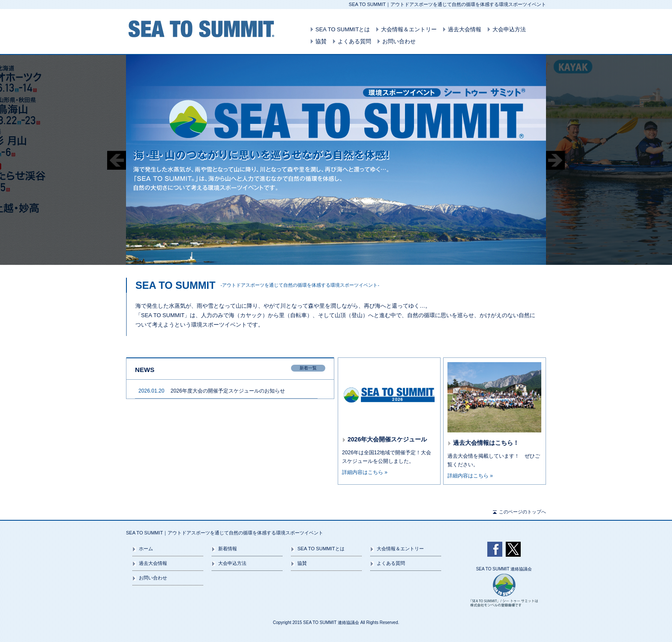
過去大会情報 (465, 29)
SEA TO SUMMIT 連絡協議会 (504, 569)
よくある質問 (354, 41)
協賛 (321, 41)
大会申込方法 (509, 29)
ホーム (146, 549)
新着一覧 (308, 368)
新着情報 (228, 549)
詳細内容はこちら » (365, 472)
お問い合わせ (399, 41)
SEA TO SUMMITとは (343, 29)
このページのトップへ (522, 512)
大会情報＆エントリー (409, 29)
